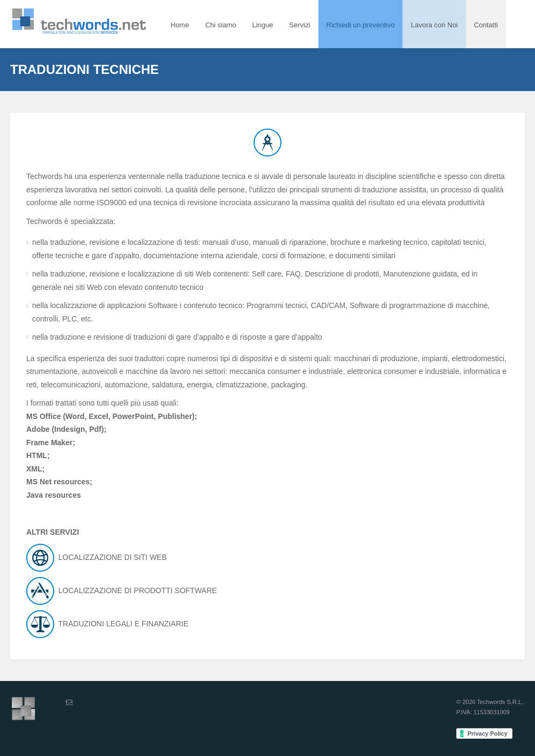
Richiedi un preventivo (361, 25)
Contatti (486, 25)
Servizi (300, 25)
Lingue (262, 25)
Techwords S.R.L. (500, 702)
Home (180, 25)
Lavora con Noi (434, 25)
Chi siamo (221, 25)
